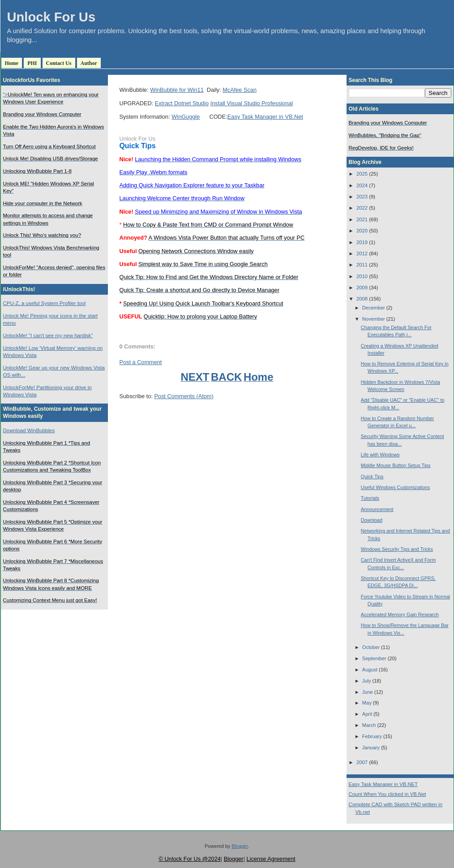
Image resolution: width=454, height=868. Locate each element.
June (368, 692)
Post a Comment (141, 362)
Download (372, 520)
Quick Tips (138, 146)
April (367, 714)
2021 (362, 219)
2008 (362, 299)
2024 (362, 185)
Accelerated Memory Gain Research (400, 614)
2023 (362, 197)
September (374, 658)
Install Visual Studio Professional (252, 103)
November (374, 319)
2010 (362, 276)
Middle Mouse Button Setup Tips (396, 465)
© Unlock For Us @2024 (189, 859)
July (367, 681)
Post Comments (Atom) (184, 396)
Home (12, 63)
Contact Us (59, 63)
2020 (362, 231)
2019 (362, 242)
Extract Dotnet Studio (182, 103)
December (374, 308)
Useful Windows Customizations (395, 487)
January (371, 748)
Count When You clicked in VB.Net (388, 794)
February (372, 736)
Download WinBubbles (29, 430)
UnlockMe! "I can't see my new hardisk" (48, 335)
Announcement (377, 509)
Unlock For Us (51, 17)
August (370, 670)
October (371, 647)
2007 (362, 762)
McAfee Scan (240, 90)
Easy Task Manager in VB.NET (383, 784)
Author (89, 63)
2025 (362, 174)
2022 (362, 208)
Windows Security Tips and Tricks (397, 549)
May (367, 703)
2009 (362, 288)
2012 (362, 254)
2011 (362, 265)
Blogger (240, 846)
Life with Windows (380, 455)
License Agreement (271, 859)
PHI (32, 63)
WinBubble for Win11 (177, 90)
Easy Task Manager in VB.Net (265, 117)
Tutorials (370, 498)
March (369, 725)
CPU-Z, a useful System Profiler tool (45, 303)
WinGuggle (186, 117)
